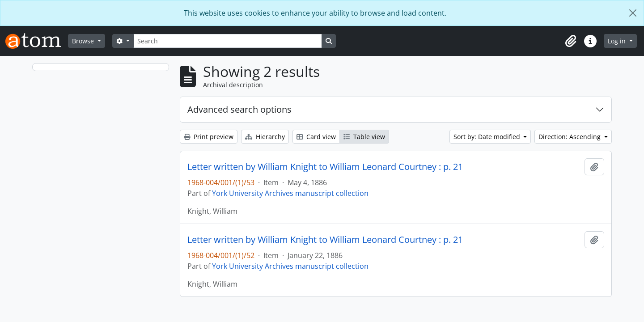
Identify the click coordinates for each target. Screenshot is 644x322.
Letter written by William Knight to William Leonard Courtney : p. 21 (325, 167)
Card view (316, 137)
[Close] (633, 13)
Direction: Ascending (570, 137)
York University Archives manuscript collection (290, 193)
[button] (571, 41)
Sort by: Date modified (488, 137)
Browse (84, 41)
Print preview (209, 137)
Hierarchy (265, 137)
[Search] (228, 41)
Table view (364, 137)
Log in (618, 41)
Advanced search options (239, 109)
